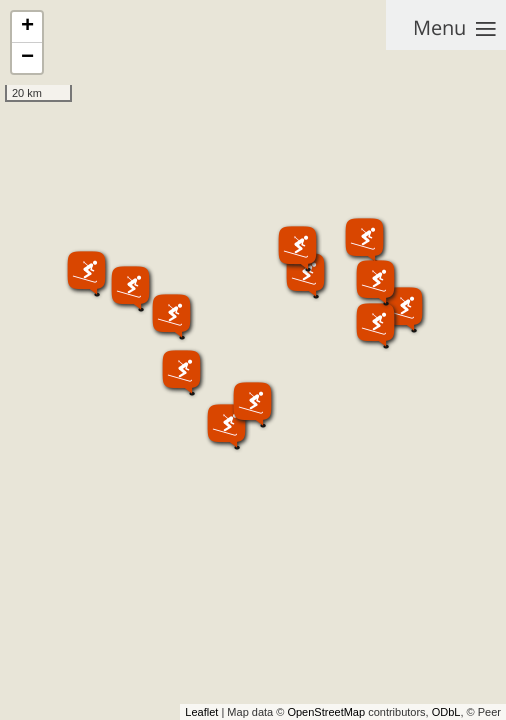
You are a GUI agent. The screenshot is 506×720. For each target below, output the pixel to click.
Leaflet (201, 712)
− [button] (27, 58)
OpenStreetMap (326, 712)
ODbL (446, 712)
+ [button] (27, 27)
